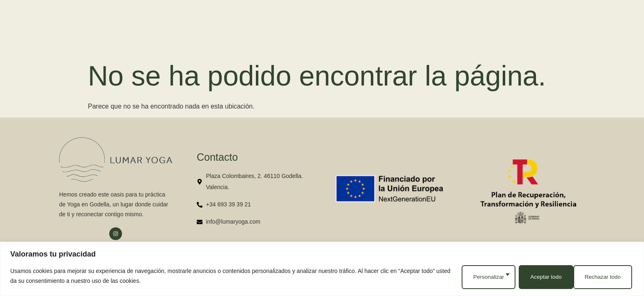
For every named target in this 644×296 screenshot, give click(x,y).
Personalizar (484, 277)
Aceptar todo (606, 277)
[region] (322, 270)
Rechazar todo (545, 277)
